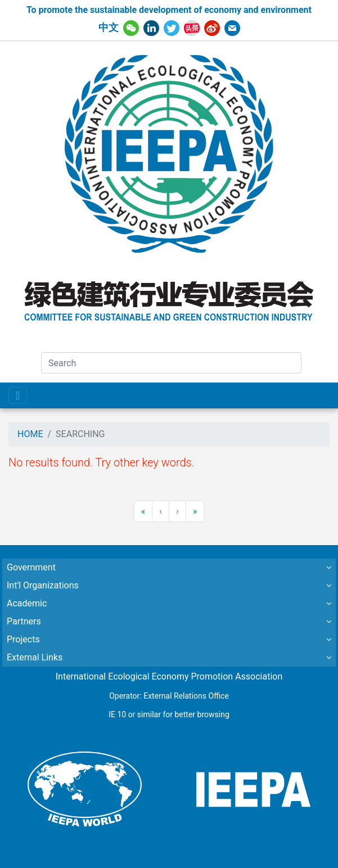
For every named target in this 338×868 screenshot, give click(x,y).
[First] (143, 511)
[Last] (195, 511)
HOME (30, 434)
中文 (109, 28)
